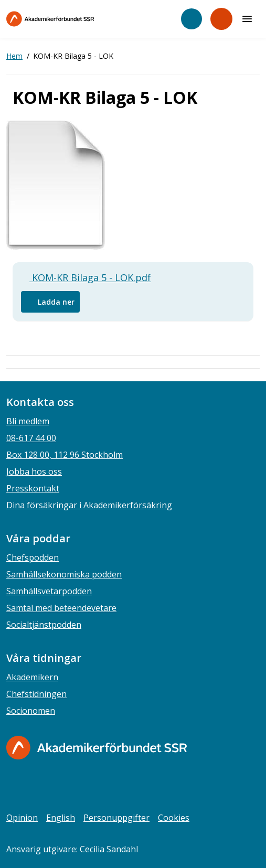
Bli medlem (28, 421)
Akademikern (32, 677)
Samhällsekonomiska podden (64, 574)
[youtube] (76, 786)
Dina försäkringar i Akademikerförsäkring (89, 505)
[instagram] (34, 786)
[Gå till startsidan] (97, 748)
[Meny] (247, 19)
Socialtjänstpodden (44, 625)
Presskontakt (33, 488)
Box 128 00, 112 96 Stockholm (65, 455)
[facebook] (13, 786)
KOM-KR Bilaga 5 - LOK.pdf (86, 277)
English (61, 818)
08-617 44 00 (31, 438)
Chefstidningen (36, 694)
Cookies (174, 818)
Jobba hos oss (34, 471)
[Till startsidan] (72, 19)
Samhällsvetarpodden (49, 591)
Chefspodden (33, 558)
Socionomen (31, 711)
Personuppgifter (116, 818)
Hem (14, 56)
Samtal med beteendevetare (61, 608)
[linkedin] (55, 786)
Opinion (22, 818)
